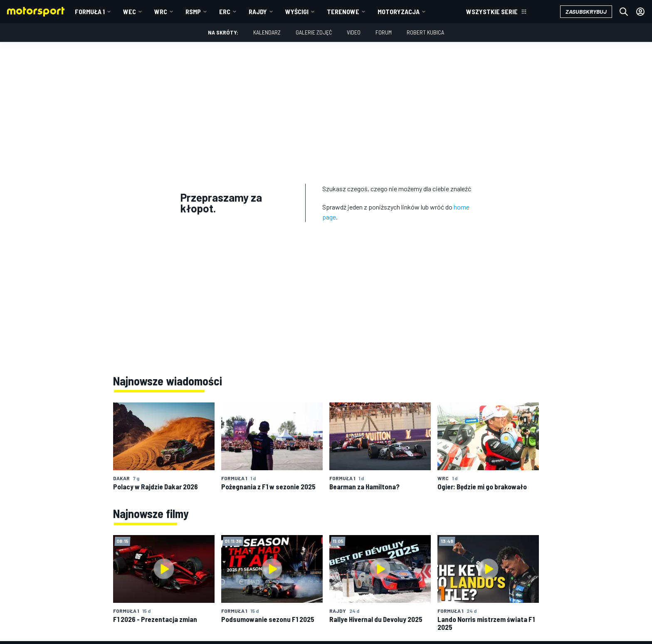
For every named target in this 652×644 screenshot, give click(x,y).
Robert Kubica (425, 32)
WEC (130, 11)
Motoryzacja (399, 11)
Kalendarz (267, 32)
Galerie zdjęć (314, 32)
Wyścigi (297, 11)
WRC (161, 11)
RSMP (193, 11)
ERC (225, 11)
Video (354, 32)
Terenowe (343, 11)
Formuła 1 (90, 11)
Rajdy (258, 11)
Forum (384, 32)
